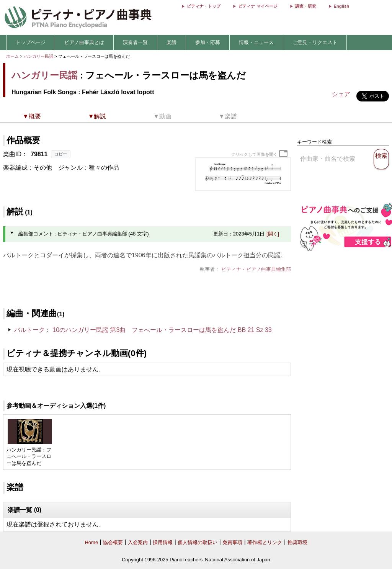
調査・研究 (306, 6)
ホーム (12, 56)
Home (91, 542)
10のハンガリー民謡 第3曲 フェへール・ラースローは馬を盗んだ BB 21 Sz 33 (162, 330)
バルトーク (29, 330)
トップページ (31, 42)
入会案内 (138, 542)
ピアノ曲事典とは (84, 42)
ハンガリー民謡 (38, 56)
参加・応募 (208, 42)
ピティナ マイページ (258, 6)
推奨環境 (297, 542)
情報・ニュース (256, 42)
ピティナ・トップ (204, 6)
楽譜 (171, 42)
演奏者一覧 (135, 42)
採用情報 (163, 542)
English (341, 6)
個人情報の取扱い (198, 542)
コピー (61, 154)
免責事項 (232, 542)
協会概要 (113, 542)
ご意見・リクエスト (315, 42)
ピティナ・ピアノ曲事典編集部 (256, 269)
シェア (341, 94)
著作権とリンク (265, 542)
